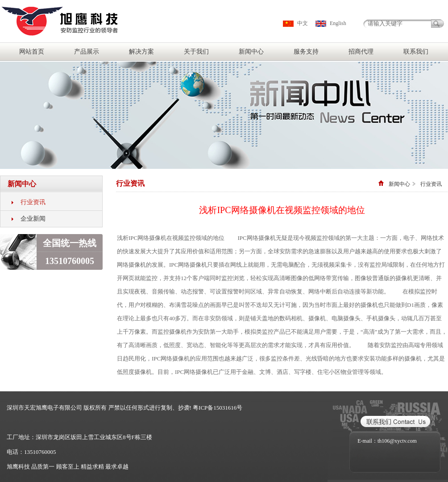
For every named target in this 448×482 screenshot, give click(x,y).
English (338, 23)
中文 (303, 23)
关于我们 (196, 52)
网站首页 (32, 52)
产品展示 (87, 52)
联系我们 (416, 52)
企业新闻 (33, 219)
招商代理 (361, 52)
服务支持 (306, 52)
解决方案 (141, 52)
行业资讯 (33, 202)
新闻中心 (251, 52)
